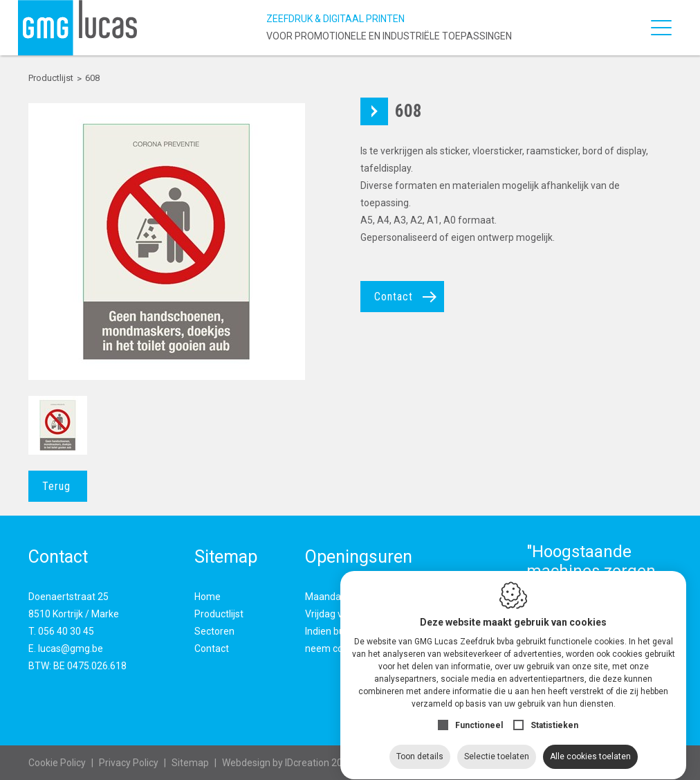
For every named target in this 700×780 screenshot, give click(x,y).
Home (208, 597)
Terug (56, 486)
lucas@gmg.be (71, 649)
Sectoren (214, 631)
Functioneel (479, 712)
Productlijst (219, 614)
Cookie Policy (57, 763)
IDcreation (276, 763)
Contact (394, 297)
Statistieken (554, 712)
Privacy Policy (129, 763)
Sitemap (190, 763)
